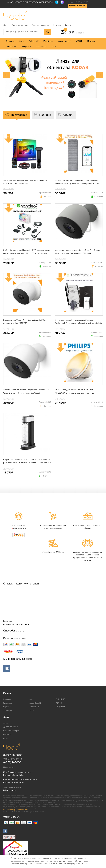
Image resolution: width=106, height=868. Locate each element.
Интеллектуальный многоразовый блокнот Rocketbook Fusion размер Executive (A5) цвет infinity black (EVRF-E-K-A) (78, 323)
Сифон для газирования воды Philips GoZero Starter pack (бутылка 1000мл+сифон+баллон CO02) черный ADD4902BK (27, 463)
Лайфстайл (26, 47)
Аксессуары (42, 47)
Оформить (81, 33)
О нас (6, 25)
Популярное (19, 115)
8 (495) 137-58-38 (15, 2)
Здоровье (10, 41)
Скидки (68, 115)
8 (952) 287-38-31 (46, 2)
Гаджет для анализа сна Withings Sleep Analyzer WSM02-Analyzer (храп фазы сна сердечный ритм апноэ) (77, 184)
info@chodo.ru (9, 790)
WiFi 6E (79, 41)
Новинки (45, 115)
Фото (54, 47)
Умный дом (48, 41)
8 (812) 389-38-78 (30, 2)
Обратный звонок (77, 6)
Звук (22, 41)
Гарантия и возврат (41, 25)
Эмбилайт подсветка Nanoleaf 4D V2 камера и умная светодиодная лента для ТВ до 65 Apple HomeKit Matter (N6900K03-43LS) (27, 253)
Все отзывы (9, 621)
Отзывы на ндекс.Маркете (16, 624)
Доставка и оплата (20, 25)
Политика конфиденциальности (16, 810)
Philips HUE (34, 41)
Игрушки (91, 41)
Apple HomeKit (65, 41)
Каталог (68, 25)
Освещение (11, 47)
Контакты (57, 25)
